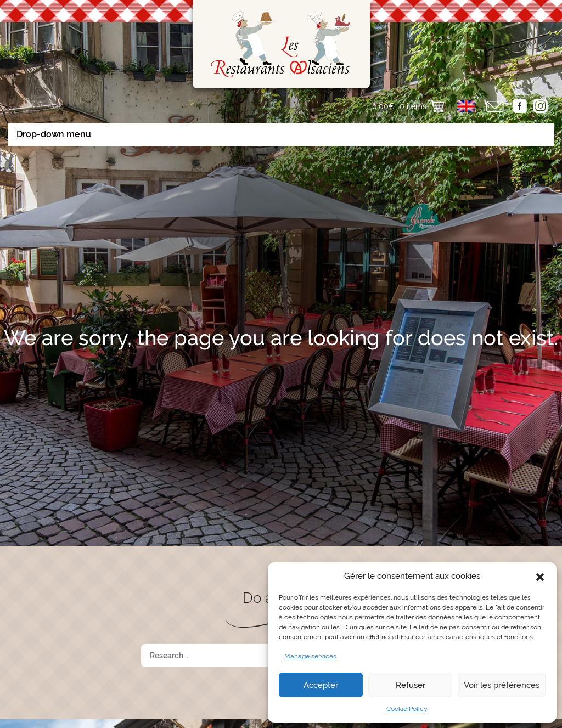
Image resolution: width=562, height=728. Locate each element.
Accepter (321, 685)
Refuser (411, 685)
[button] (540, 576)
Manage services (310, 656)
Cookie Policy (407, 709)
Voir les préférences (502, 685)
